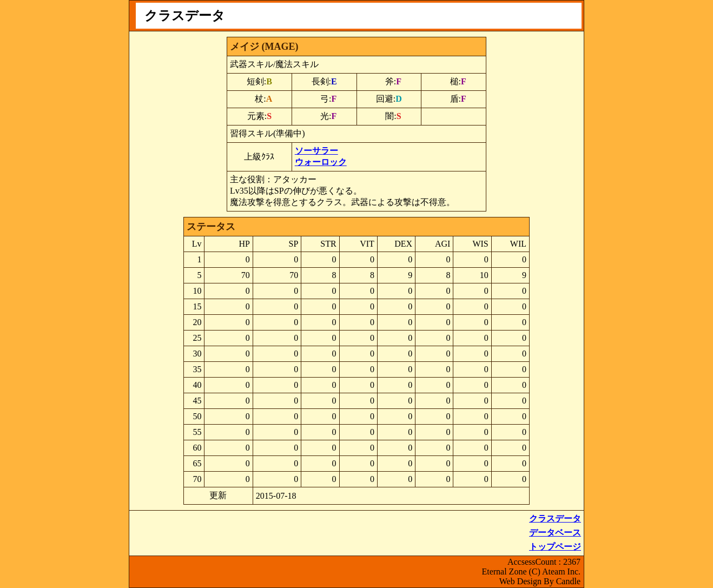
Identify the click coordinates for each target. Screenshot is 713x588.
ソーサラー (316, 151)
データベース (555, 533)
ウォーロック (321, 162)
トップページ (555, 547)
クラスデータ (555, 518)
